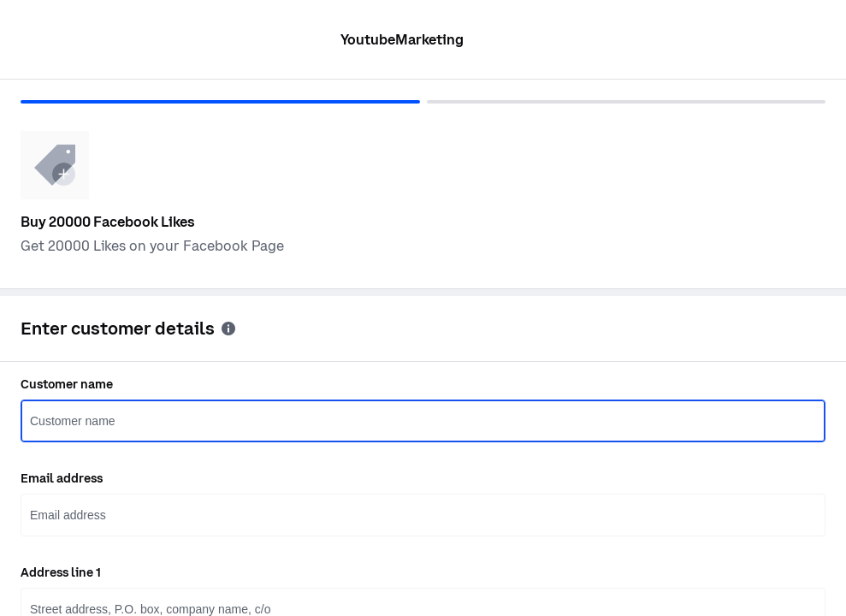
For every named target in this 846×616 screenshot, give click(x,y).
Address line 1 (61, 572)
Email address (62, 478)
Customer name (67, 384)
